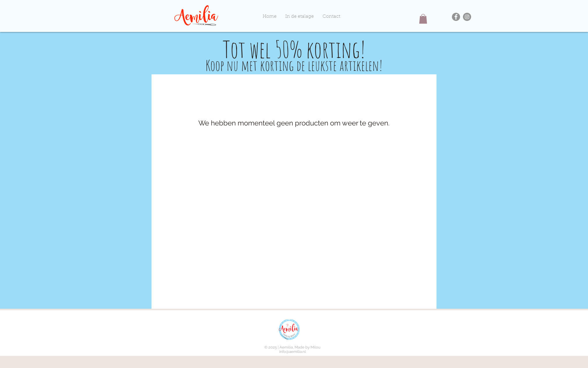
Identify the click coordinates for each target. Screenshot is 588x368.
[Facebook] (456, 17)
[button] (423, 19)
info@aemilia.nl (293, 352)
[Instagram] (467, 17)
